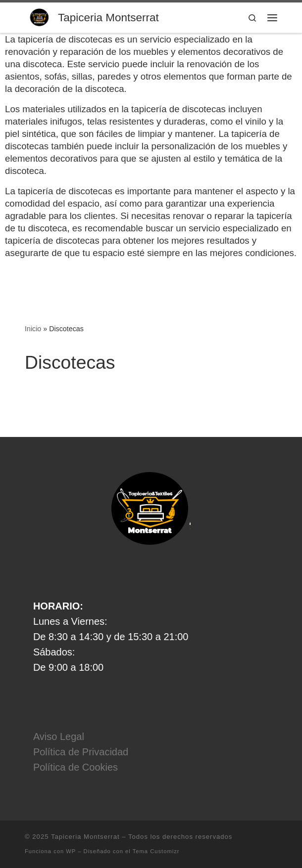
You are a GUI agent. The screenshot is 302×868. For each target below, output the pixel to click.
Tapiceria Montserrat (85, 837)
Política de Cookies (75, 767)
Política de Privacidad (81, 752)
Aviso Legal (59, 737)
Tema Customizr (156, 851)
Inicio (33, 329)
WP (71, 851)
